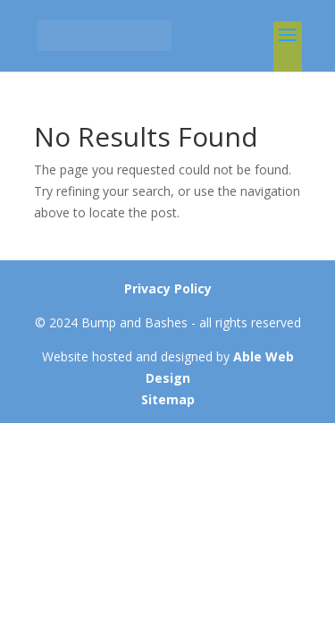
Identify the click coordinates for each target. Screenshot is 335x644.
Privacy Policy (168, 288)
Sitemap (168, 399)
